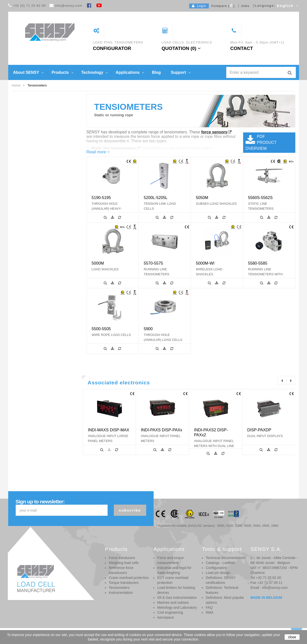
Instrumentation (121, 593)
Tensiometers (119, 588)
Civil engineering (170, 612)
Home (16, 85)
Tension (30, 269)
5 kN (28, 131)
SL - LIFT (31, 225)
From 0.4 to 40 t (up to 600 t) (44, 124)
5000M (98, 263)
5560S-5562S (260, 198)
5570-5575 (153, 263)
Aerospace (165, 617)
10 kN (28, 150)
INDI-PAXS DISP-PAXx (162, 430)
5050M (202, 198)
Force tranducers (122, 558)
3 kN (28, 118)
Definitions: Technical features (222, 590)
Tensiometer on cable (39, 263)
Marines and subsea (173, 603)
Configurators (216, 568)
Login (199, 6)
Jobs (244, 6)
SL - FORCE (33, 212)
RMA (209, 612)
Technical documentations (226, 558)
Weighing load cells (124, 563)
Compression (33, 256)
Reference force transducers (121, 570)
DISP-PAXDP (259, 430)
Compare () (222, 6)
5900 (148, 329)
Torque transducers (124, 583)
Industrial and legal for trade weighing (174, 570)
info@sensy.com (68, 6)
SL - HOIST (32, 219)
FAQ (209, 607)
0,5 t (27, 137)
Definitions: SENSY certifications (220, 580)
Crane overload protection (129, 578)
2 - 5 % (29, 200)
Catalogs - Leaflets (220, 563)
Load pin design (218, 573)
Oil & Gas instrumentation (177, 598)
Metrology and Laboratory (177, 607)
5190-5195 (101, 198)
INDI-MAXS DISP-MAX (109, 430)
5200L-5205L (155, 198)
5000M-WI (205, 263)
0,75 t (28, 143)
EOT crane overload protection (173, 580)
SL (26, 206)
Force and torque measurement (170, 560)
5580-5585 (258, 263)
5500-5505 (101, 329)
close (292, 637)
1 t (26, 162)
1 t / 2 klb (31, 156)
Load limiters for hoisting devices (176, 590)
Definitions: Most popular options (225, 600)
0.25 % (29, 194)
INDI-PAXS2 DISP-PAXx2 (211, 432)
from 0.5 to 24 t (35, 112)
